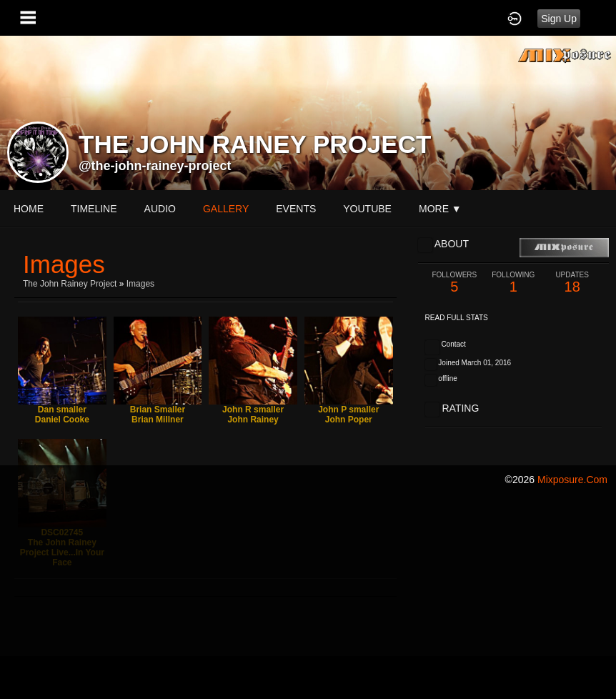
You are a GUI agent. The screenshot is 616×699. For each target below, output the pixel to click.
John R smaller (253, 410)
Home (29, 209)
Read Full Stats (457, 318)
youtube (367, 209)
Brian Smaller (158, 410)
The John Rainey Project (70, 284)
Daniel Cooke (62, 420)
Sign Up (559, 19)
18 (572, 283)
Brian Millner (158, 420)
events (296, 209)
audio (160, 209)
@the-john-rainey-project (155, 166)
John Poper (349, 420)
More (440, 209)
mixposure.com (572, 480)
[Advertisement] (308, 598)
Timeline (94, 209)
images (140, 284)
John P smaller (348, 410)
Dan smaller (62, 410)
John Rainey (253, 420)
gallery (226, 209)
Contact (453, 344)
